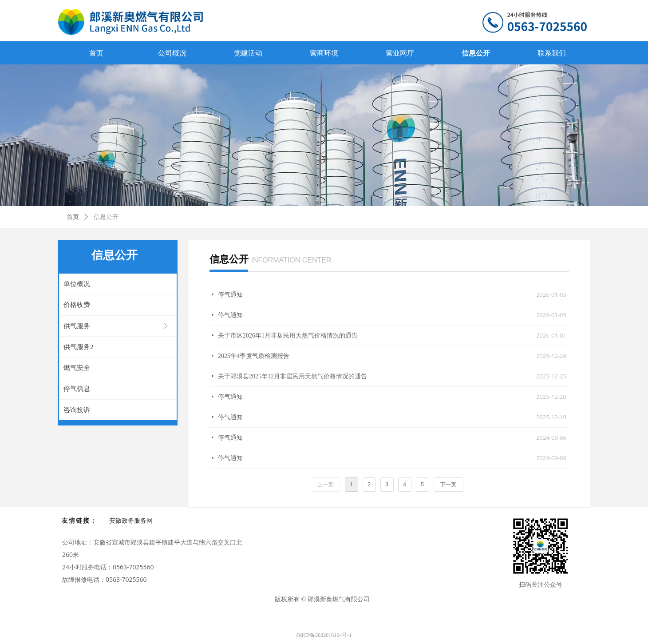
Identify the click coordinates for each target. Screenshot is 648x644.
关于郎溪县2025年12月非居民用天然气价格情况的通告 (292, 376)
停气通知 (230, 295)
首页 (73, 217)
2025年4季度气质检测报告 (254, 356)
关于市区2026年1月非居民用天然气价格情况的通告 (288, 336)
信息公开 (106, 217)
